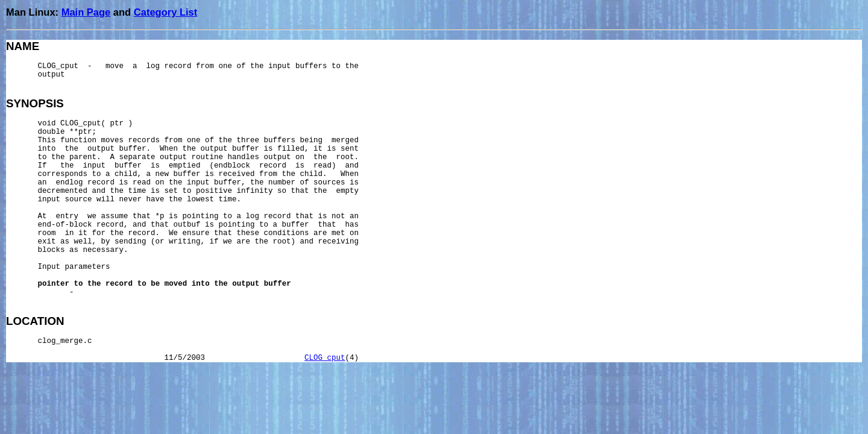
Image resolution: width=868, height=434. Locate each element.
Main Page (86, 12)
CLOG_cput (325, 358)
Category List (165, 12)
